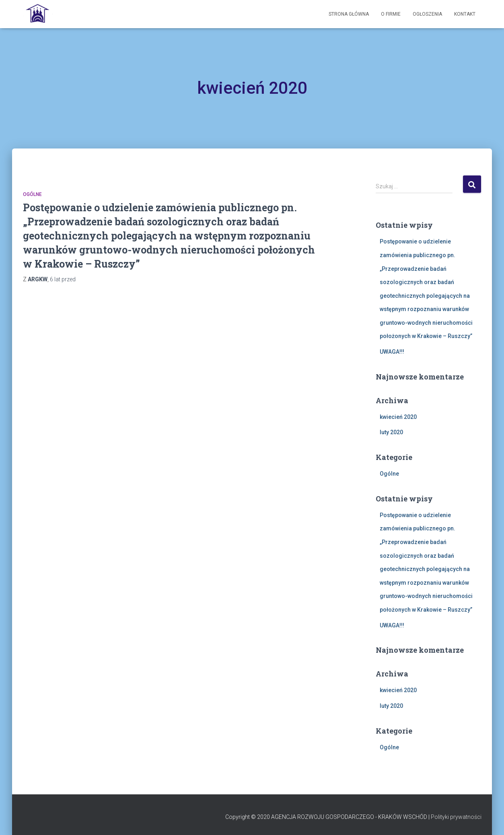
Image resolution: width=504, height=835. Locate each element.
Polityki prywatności (456, 817)
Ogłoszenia (427, 14)
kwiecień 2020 (398, 417)
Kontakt (465, 14)
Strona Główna (349, 14)
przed (63, 279)
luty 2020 (391, 432)
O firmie (391, 14)
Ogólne (32, 194)
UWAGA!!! (392, 352)
